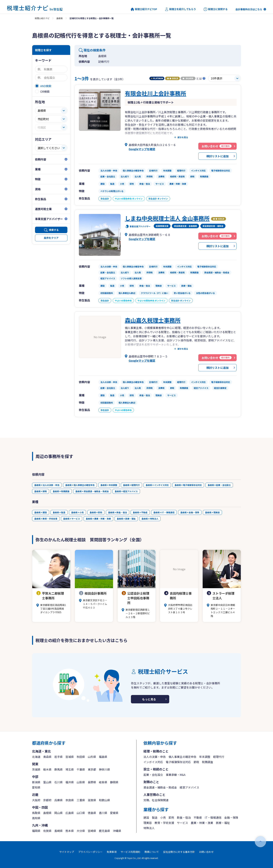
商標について (152, 852)
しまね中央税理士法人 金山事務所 (167, 218)
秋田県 (81, 757)
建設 (146, 817)
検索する (54, 230)
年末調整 (205, 757)
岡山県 (58, 813)
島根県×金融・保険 (190, 512)
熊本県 (70, 831)
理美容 (148, 823)
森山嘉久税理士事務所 (153, 320)
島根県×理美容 (212, 512)
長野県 (92, 782)
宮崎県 (92, 831)
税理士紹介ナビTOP (144, 9)
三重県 (81, 800)
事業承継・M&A (176, 775)
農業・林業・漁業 (202, 823)
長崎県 (58, 831)
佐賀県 (47, 831)
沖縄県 (117, 831)
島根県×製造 (59, 512)
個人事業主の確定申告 (182, 757)
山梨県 (81, 782)
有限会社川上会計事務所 (155, 93)
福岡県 (36, 831)
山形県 (92, 757)
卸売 (171, 817)
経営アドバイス (189, 787)
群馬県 (58, 769)
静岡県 (114, 782)
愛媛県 (114, 813)
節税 (196, 762)
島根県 (60, 18)
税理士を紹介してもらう (180, 9)
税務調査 (208, 762)
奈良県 (70, 800)
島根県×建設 (41, 512)
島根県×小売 (77, 512)
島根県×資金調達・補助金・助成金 (92, 491)
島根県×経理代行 (131, 485)
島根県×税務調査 (61, 491)
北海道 (36, 757)
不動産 (198, 817)
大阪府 (36, 800)
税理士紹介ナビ (42, 18)
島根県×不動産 (140, 512)
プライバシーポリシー (90, 852)
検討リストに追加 (217, 156)
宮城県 (70, 757)
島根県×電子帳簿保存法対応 (188, 485)
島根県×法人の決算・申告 (47, 485)
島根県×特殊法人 (150, 519)
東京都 (92, 769)
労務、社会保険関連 (156, 800)
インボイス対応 (153, 762)
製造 (155, 817)
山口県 (81, 813)
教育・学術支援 (164, 823)
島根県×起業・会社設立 (219, 485)
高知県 (36, 818)
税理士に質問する (216, 9)
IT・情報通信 (213, 817)
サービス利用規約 (130, 852)
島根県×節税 (41, 491)
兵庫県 (58, 800)
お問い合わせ (206, 852)
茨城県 (36, 769)
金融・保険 (231, 817)
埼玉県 (70, 769)
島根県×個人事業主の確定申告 (80, 485)
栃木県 (47, 769)
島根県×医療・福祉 (126, 519)
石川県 (58, 782)
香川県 (103, 813)
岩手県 (58, 757)
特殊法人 (149, 828)
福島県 (103, 757)
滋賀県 (92, 800)
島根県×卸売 (96, 512)
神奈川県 (104, 769)
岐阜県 (103, 782)
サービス (182, 823)
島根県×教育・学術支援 (46, 519)
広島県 (70, 813)
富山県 (47, 782)
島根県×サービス (72, 519)
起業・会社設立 (153, 775)
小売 (163, 817)
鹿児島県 (104, 831)
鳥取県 (36, 813)
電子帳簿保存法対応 (178, 762)
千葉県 (81, 769)
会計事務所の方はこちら (249, 9)
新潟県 (36, 782)
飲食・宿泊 (184, 817)
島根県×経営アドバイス (126, 491)
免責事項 (112, 852)
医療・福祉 (223, 823)
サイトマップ (67, 852)
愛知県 (36, 787)
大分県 (81, 831)
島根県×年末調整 (109, 485)
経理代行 (219, 757)
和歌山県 (104, 800)
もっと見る (149, 699)
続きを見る (183, 137)
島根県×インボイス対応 (157, 485)
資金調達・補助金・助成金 (160, 787)
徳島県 (92, 813)
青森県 (47, 757)
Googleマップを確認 (142, 149)
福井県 (70, 782)
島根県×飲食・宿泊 (118, 512)
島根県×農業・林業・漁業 (98, 519)
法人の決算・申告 (155, 757)
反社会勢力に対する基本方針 (179, 852)
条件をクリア (51, 238)
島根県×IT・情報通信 (164, 512)
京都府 (47, 800)
